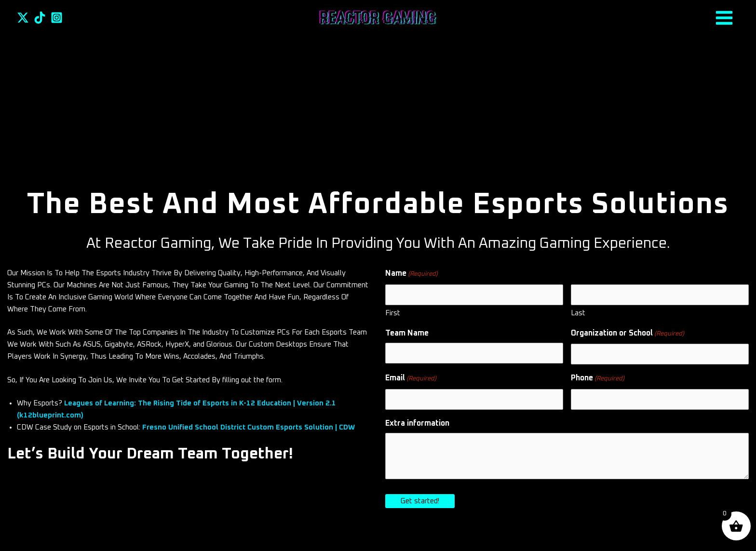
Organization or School (628, 334)
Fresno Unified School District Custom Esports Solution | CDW (249, 427)
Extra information (417, 423)
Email (411, 379)
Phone (598, 379)
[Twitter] (23, 18)
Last (578, 313)
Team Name (407, 333)
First (393, 313)
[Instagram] (57, 18)
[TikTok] (40, 18)
